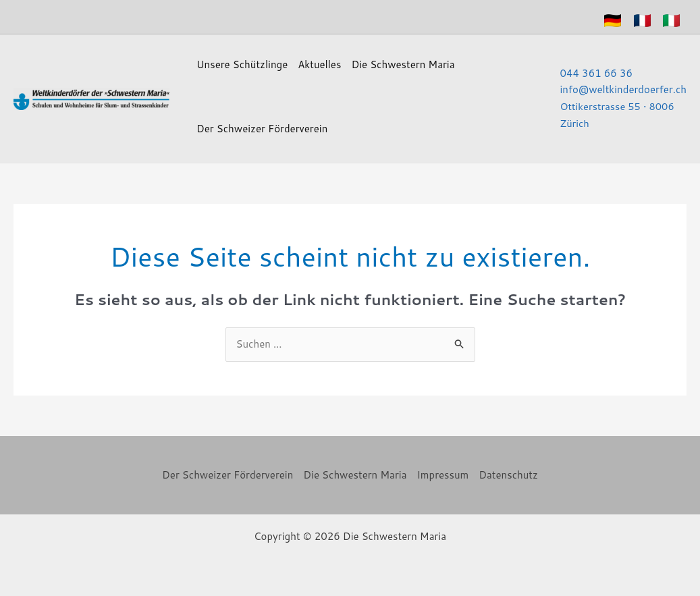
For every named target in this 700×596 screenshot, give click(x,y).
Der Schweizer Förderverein (262, 129)
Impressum (442, 475)
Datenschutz (508, 475)
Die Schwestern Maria (403, 64)
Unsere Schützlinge (242, 64)
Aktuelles (319, 64)
